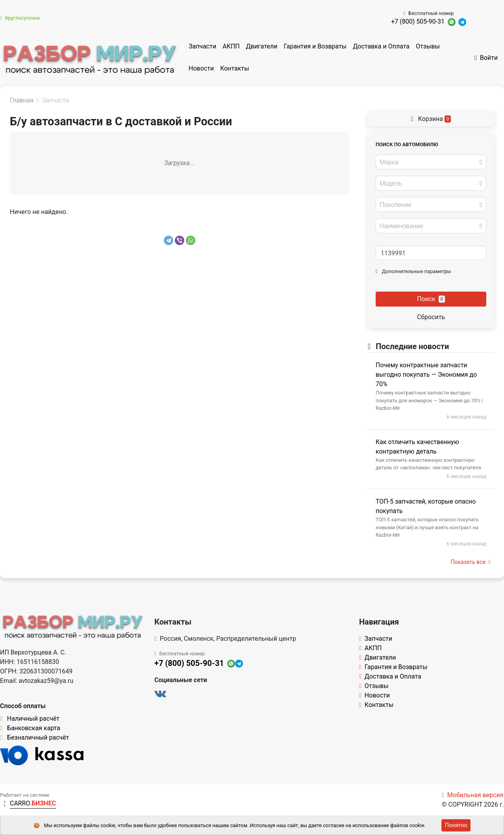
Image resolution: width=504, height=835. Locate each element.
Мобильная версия (473, 795)
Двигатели (262, 46)
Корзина (431, 119)
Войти (486, 58)
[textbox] (429, 162)
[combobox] (431, 162)
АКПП (231, 46)
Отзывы (428, 46)
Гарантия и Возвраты (315, 46)
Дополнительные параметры (413, 271)
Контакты (234, 68)
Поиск (431, 299)
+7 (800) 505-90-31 (418, 21)
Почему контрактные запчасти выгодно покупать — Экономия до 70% (426, 375)
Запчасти (202, 46)
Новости (201, 68)
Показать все (471, 562)
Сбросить (431, 317)
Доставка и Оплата (381, 46)
